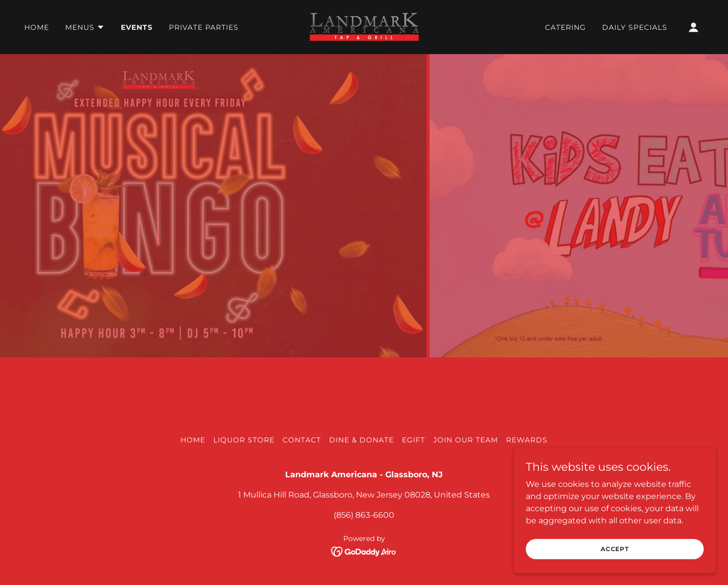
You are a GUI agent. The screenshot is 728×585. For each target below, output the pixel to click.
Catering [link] (565, 27)
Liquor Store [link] (244, 440)
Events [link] (137, 27)
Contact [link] (302, 440)
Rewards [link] (527, 440)
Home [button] (193, 440)
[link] (364, 27)
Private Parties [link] (204, 27)
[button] (85, 27)
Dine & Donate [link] (361, 440)
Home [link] (37, 27)
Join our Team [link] (466, 440)
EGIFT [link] (414, 440)
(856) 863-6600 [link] (364, 515)
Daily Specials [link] (635, 27)
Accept (615, 549)
